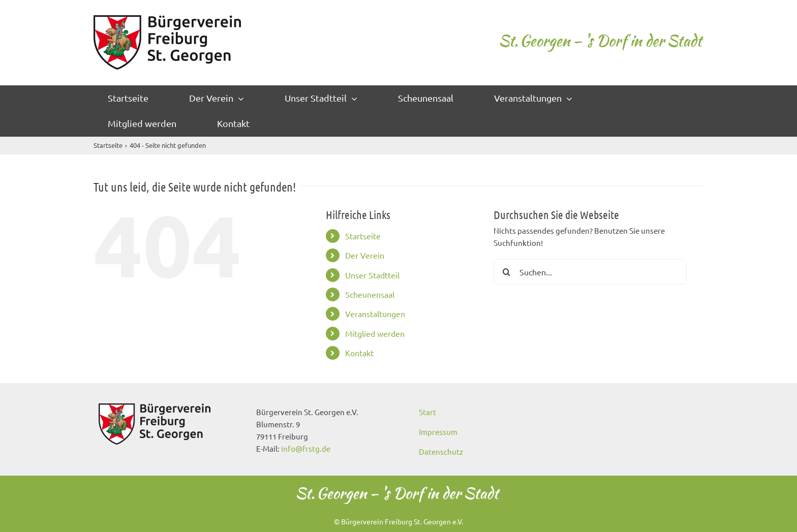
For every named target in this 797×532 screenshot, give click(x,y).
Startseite (363, 236)
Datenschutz (441, 451)
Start (427, 412)
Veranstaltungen (375, 314)
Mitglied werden (375, 333)
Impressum (438, 432)
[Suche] (506, 272)
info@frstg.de (306, 448)
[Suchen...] (590, 272)
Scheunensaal (370, 294)
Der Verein (365, 255)
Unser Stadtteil (372, 275)
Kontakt (359, 353)
